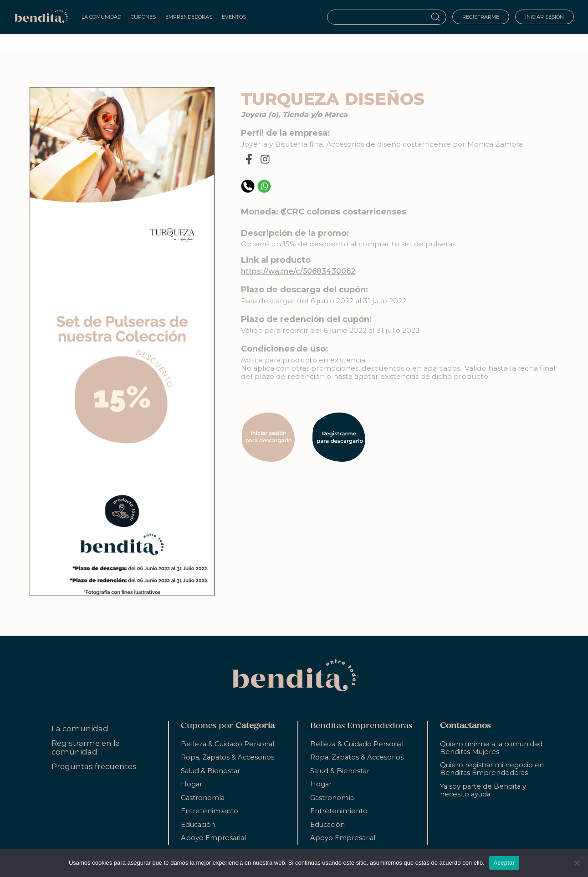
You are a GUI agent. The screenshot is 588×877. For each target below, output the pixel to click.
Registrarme (481, 17)
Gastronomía (203, 798)
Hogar (192, 784)
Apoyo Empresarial (213, 838)
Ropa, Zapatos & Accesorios (228, 757)
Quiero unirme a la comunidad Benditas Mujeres (491, 748)
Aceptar (504, 863)
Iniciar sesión (545, 17)
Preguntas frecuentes (94, 766)
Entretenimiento (210, 811)
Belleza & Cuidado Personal (228, 744)
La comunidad (80, 729)
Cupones (143, 17)
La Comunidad (101, 17)
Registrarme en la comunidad (86, 747)
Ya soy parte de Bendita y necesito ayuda (483, 790)
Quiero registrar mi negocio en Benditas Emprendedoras (492, 769)
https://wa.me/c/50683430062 (298, 271)
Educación (198, 825)
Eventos (234, 17)
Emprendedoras (189, 17)
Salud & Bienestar (210, 771)
